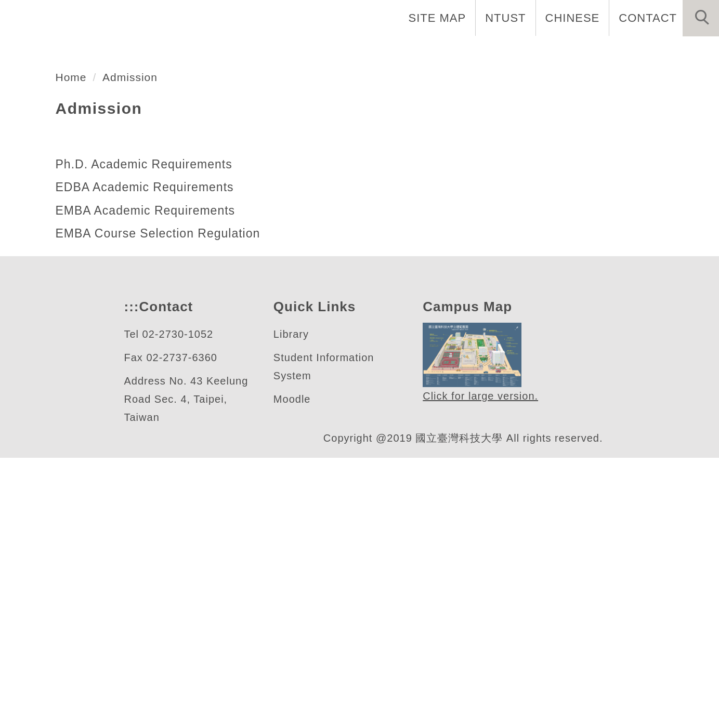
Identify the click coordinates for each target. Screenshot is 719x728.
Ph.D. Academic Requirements (148, 434)
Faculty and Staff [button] (504, 52)
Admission (134, 347)
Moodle (292, 670)
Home (345, 52)
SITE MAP (446, 18)
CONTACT (649, 18)
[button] (701, 18)
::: (130, 577)
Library (292, 605)
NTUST (512, 18)
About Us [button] (409, 52)
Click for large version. (481, 667)
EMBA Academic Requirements (148, 481)
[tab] (364, 270)
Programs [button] (601, 52)
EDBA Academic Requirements (147, 457)
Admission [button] (679, 52)
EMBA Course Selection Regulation (159, 504)
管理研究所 (80, 229)
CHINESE (577, 18)
